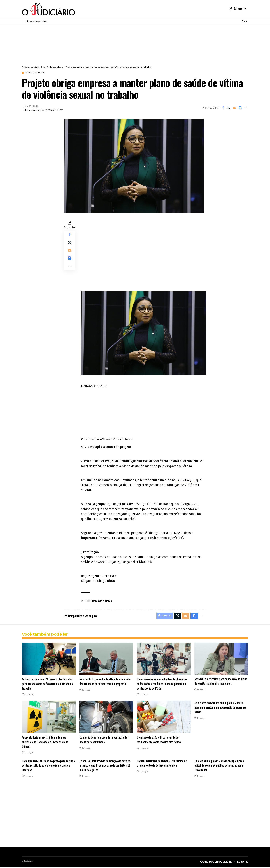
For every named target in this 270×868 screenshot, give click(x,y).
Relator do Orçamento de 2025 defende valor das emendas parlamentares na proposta (106, 683)
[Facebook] (231, 9)
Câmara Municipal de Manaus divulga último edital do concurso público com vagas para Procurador (219, 767)
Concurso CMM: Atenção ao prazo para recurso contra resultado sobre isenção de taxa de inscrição (47, 767)
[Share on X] (229, 108)
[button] (240, 108)
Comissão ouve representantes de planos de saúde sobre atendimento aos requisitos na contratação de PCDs (162, 685)
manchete (97, 601)
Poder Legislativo (38, 73)
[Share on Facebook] (223, 108)
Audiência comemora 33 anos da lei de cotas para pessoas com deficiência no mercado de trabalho (48, 685)
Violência (108, 601)
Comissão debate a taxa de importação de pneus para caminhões (104, 741)
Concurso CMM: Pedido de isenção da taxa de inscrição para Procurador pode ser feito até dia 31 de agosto (106, 767)
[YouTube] (240, 9)
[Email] (234, 108)
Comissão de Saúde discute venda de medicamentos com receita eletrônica (159, 741)
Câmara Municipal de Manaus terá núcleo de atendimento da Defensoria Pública (162, 764)
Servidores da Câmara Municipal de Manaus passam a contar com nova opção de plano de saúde (220, 709)
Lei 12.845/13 (186, 480)
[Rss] (245, 9)
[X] (235, 9)
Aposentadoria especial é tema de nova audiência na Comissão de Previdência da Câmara (45, 743)
